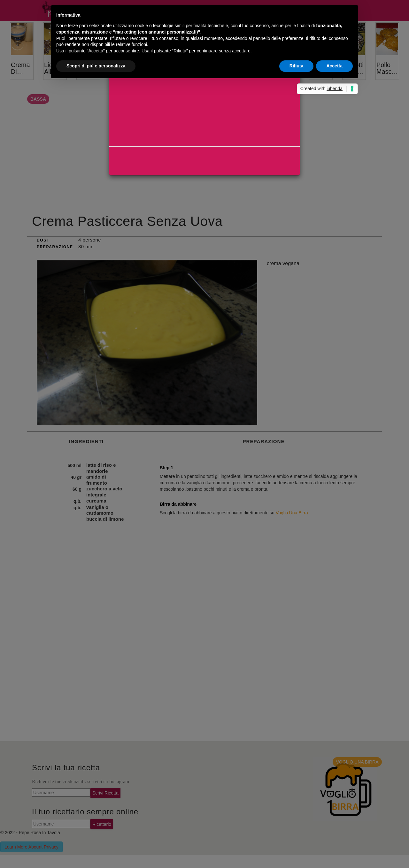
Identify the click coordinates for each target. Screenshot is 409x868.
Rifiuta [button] (297, 66)
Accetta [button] (334, 66)
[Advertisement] (204, 115)
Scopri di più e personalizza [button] (96, 66)
